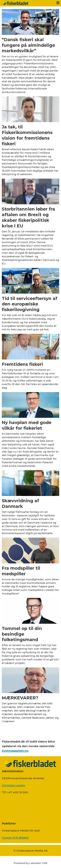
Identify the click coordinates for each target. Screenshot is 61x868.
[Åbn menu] (58, 3)
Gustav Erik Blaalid (15, 837)
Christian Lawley (14, 785)
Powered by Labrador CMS (30, 863)
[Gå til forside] (27, 3)
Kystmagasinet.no (15, 751)
